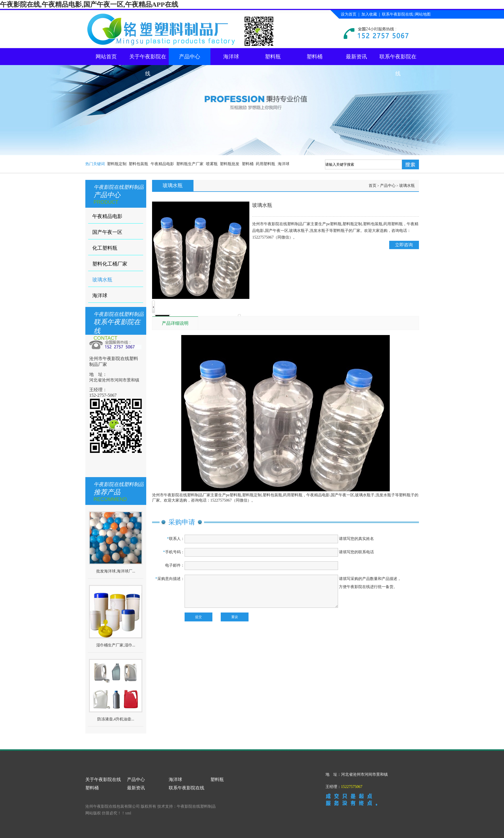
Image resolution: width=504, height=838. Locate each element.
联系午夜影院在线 (398, 14)
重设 (235, 617)
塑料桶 (315, 57)
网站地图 (423, 14)
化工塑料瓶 (105, 248)
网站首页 (106, 57)
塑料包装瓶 (138, 164)
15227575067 (352, 787)
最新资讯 (356, 57)
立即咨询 (404, 245)
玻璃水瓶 (102, 280)
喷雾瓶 (212, 164)
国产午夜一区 (107, 232)
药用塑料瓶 (265, 164)
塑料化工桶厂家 (110, 264)
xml (128, 813)
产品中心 (190, 57)
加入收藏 (369, 14)
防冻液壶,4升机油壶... (116, 719)
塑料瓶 (273, 57)
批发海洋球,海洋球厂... (116, 571)
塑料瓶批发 (230, 164)
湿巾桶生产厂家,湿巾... (116, 645)
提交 (198, 617)
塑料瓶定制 (117, 164)
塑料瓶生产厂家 (190, 164)
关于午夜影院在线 (148, 59)
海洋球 (231, 57)
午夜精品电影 (162, 164)
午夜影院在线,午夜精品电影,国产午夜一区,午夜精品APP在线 (89, 4)
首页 (373, 186)
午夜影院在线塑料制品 (196, 806)
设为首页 (349, 14)
